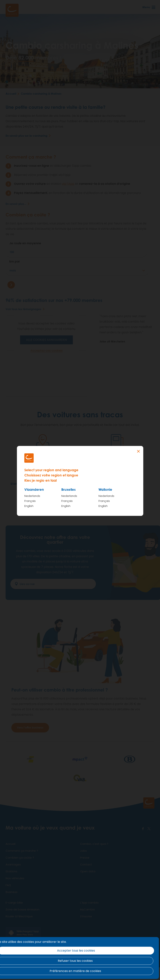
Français (30, 501)
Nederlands (32, 496)
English (29, 506)
